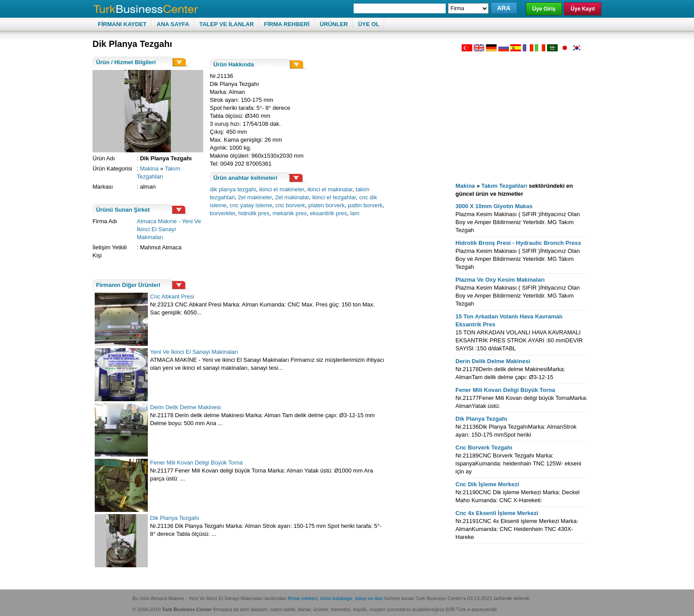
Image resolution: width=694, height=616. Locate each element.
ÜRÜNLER (334, 24)
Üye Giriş (544, 9)
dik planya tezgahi (233, 189)
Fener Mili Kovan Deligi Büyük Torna (196, 463)
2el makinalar (292, 197)
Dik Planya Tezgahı (175, 518)
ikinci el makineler (281, 189)
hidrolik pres (254, 213)
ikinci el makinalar (330, 189)
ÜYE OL (369, 24)
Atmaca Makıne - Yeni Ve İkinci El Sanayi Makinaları (169, 229)
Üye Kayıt (583, 9)
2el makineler (255, 197)
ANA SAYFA (173, 24)
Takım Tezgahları (505, 186)
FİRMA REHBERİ (287, 24)
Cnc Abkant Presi (172, 296)
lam (355, 213)
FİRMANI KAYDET (122, 24)
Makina (149, 169)
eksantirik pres (328, 213)
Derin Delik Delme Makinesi (185, 407)
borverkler (222, 213)
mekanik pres (290, 213)
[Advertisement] (522, 113)
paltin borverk (365, 205)
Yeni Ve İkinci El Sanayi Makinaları (194, 352)
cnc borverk (290, 205)
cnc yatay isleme (251, 205)
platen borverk (327, 205)
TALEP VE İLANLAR (226, 24)
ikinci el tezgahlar (334, 197)
